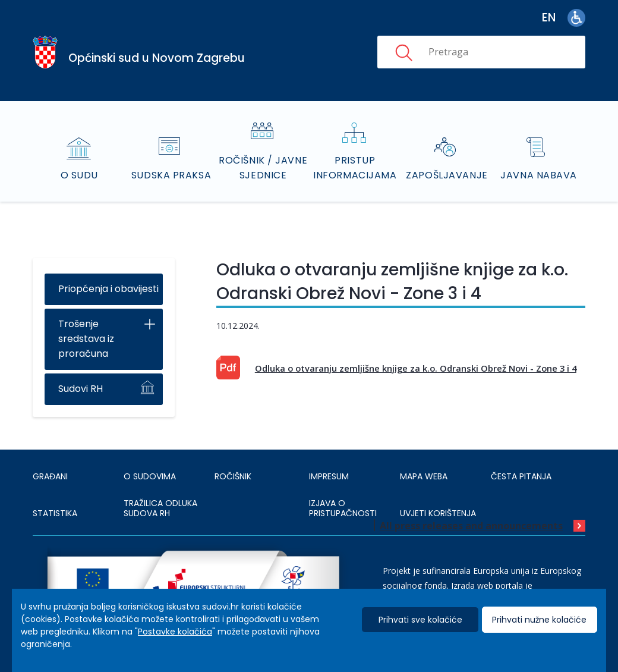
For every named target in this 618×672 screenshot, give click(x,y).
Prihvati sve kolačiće (420, 620)
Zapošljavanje (447, 175)
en (549, 18)
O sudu (79, 175)
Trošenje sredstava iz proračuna (86, 339)
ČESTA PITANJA (521, 476)
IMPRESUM (329, 476)
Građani (50, 476)
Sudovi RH (81, 389)
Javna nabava (539, 175)
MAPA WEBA (424, 476)
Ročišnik (233, 476)
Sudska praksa (171, 175)
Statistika (55, 513)
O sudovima (150, 476)
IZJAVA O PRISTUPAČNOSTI (343, 508)
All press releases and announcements (471, 526)
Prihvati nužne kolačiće (539, 620)
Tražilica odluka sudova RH (160, 508)
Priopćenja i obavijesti (108, 289)
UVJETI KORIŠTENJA (438, 513)
